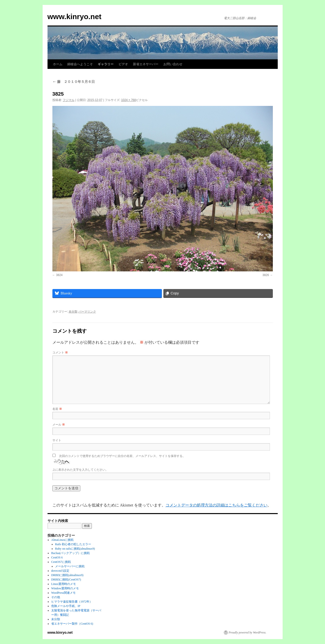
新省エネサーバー (146, 64)
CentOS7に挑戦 (61, 562)
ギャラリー (106, 64)
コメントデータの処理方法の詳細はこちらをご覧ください (217, 505)
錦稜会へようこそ (80, 64)
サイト (57, 440)
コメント (60, 353)
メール (59, 425)
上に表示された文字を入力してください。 (80, 470)
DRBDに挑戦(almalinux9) (67, 575)
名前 (57, 409)
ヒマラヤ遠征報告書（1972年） (72, 602)
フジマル (69, 100)
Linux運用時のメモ (64, 584)
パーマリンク (87, 312)
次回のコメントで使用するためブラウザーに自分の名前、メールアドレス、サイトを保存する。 (122, 456)
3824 (59, 275)
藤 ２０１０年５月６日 (74, 82)
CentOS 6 (57, 557)
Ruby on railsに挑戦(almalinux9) (75, 549)
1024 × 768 (129, 100)
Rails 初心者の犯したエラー (73, 544)
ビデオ (123, 64)
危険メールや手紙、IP (66, 606)
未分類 (73, 312)
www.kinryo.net (75, 17)
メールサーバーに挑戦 (70, 566)
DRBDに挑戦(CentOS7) (66, 580)
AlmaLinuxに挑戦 (62, 540)
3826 (266, 275)
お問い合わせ (173, 64)
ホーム (58, 64)
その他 (56, 597)
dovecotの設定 (60, 571)
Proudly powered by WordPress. (248, 632)
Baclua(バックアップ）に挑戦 (70, 553)
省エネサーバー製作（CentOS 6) (72, 624)
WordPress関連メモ (63, 593)
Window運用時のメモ (65, 588)
